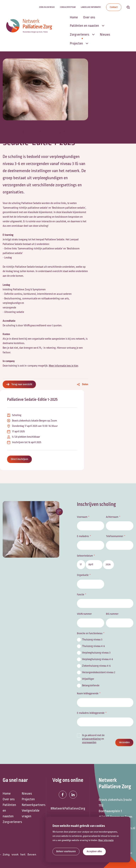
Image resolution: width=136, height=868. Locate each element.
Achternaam (112, 517)
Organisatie (83, 575)
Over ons (9, 799)
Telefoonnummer (115, 536)
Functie (81, 595)
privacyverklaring (91, 739)
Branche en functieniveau (90, 633)
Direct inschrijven (19, 459)
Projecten (28, 799)
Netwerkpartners (30, 805)
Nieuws (27, 794)
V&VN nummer (84, 614)
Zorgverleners (10, 822)
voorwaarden (89, 742)
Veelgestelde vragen (30, 813)
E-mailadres (83, 536)
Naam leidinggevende (88, 693)
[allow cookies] (94, 852)
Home (7, 794)
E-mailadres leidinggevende (91, 713)
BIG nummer (112, 614)
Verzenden (124, 742)
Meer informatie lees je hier (63, 366)
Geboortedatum (85, 556)
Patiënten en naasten (9, 811)
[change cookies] (66, 852)
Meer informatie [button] (106, 840)
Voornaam (82, 517)
